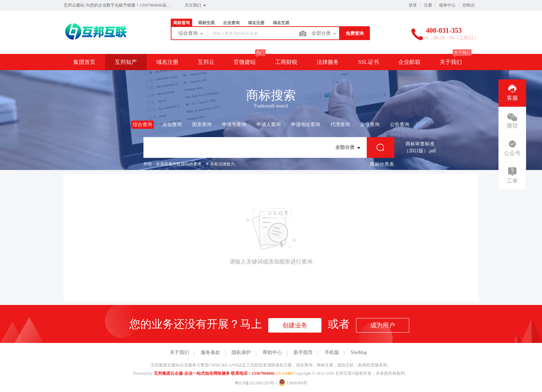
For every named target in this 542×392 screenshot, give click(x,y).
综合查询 (191, 34)
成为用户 (383, 325)
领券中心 (447, 5)
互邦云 (206, 62)
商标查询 (181, 23)
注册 (428, 5)
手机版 (332, 352)
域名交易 (281, 23)
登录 (413, 5)
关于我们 (451, 62)
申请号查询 (234, 125)
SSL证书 (368, 62)
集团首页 (84, 62)
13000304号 (293, 383)
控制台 (469, 5)
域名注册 (256, 23)
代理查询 (340, 125)
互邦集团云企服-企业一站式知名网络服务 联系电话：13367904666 (214, 373)
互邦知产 (126, 62)
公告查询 (400, 125)
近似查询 (172, 125)
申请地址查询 (306, 125)
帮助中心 (272, 352)
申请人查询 (269, 125)
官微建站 (245, 62)
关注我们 (196, 6)
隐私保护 (241, 352)
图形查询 (202, 125)
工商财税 (286, 62)
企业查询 (231, 23)
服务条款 (211, 352)
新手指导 (303, 352)
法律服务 (328, 62)
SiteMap (359, 352)
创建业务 (295, 325)
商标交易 (206, 23)
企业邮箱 (409, 62)
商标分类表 (382, 164)
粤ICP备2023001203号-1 (256, 383)
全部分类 (324, 34)
